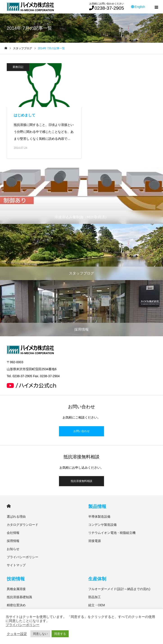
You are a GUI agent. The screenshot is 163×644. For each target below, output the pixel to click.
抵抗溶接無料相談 (81, 481)
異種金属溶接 (16, 589)
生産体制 (97, 579)
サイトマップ (16, 565)
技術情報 (16, 579)
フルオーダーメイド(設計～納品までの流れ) (119, 589)
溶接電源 (95, 541)
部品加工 (95, 597)
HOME (9, 506)
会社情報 (13, 533)
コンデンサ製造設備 (102, 525)
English (138, 7)
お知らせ (13, 549)
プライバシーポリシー (23, 557)
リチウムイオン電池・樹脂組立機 (112, 533)
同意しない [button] (40, 634)
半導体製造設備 (99, 517)
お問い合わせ (81, 431)
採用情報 (13, 541)
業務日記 (18, 67)
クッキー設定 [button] (17, 634)
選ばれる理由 (16, 517)
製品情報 (97, 506)
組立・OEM (97, 605)
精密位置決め (16, 605)
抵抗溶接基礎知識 (19, 597)
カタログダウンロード (23, 525)
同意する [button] (60, 634)
